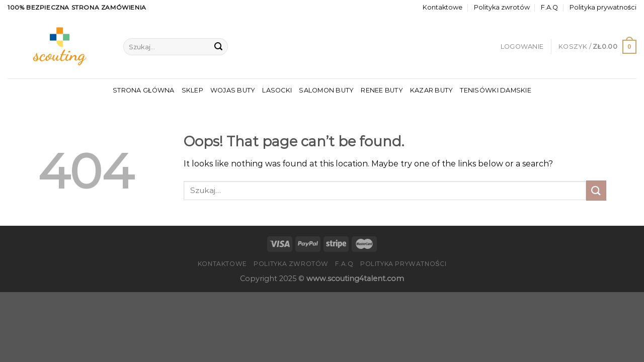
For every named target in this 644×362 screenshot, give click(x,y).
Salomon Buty (326, 90)
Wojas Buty (233, 90)
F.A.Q (549, 7)
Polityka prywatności (603, 7)
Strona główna (143, 90)
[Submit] (218, 47)
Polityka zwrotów (502, 7)
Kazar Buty (432, 90)
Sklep (192, 90)
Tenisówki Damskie (495, 90)
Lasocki (277, 90)
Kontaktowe (442, 7)
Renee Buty (382, 90)
